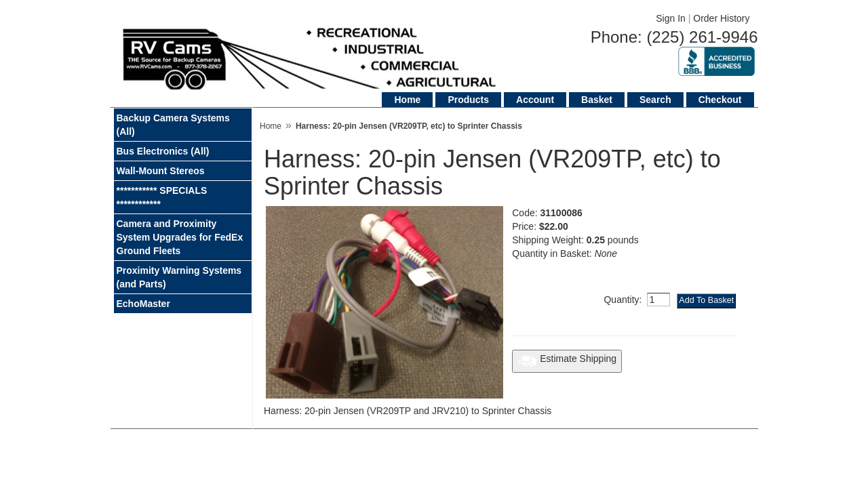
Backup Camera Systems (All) (173, 125)
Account (535, 100)
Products (468, 100)
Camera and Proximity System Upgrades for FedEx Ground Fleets (180, 237)
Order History (721, 18)
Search (655, 100)
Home (407, 100)
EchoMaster (143, 304)
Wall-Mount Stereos (161, 171)
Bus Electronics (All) (163, 151)
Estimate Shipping (567, 361)
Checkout (720, 100)
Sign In (671, 18)
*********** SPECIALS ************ (162, 197)
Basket (597, 100)
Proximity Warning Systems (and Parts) (179, 277)
